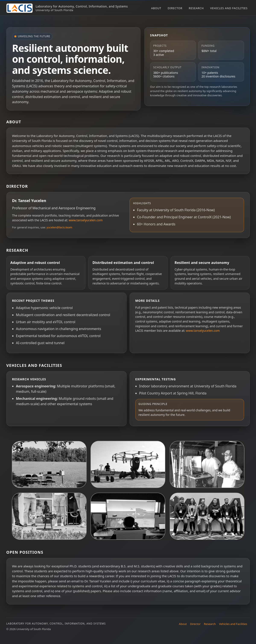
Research (196, 8)
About (156, 8)
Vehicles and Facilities (229, 8)
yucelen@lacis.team (59, 227)
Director (175, 8)
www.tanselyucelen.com (86, 220)
